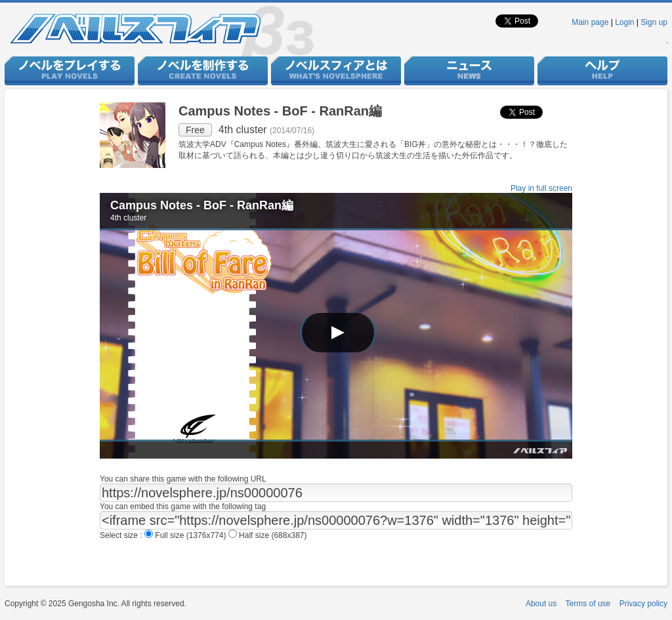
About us (541, 604)
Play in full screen (541, 188)
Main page (590, 22)
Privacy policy (643, 604)
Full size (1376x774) (186, 535)
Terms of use (588, 604)
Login (624, 22)
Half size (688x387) (268, 535)
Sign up (654, 22)
